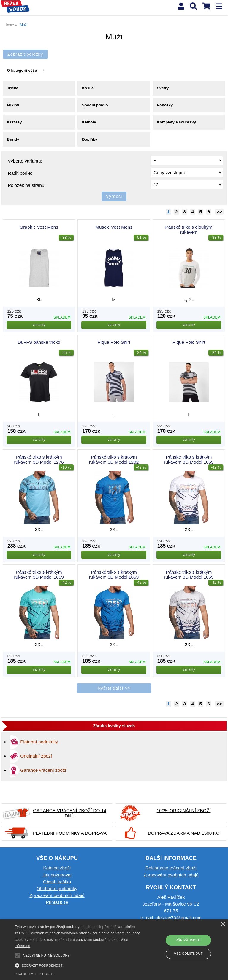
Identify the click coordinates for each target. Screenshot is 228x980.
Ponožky (165, 105)
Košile (88, 88)
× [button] (223, 925)
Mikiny (13, 105)
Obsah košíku (57, 882)
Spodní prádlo (95, 105)
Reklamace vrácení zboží (171, 868)
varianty (39, 325)
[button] (79, 965)
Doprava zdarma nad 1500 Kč (184, 833)
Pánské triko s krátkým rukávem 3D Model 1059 (189, 459)
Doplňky (90, 139)
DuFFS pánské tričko (39, 342)
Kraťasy (15, 122)
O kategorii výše (22, 70)
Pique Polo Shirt (114, 342)
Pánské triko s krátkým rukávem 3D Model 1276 (39, 459)
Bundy (13, 139)
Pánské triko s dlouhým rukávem (189, 230)
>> (219, 212)
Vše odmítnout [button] (188, 954)
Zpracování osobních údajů (57, 895)
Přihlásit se (57, 902)
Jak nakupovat (57, 875)
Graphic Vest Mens (39, 227)
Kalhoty (89, 122)
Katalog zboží (57, 868)
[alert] (114, 950)
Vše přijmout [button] (188, 940)
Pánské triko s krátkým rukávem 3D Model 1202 (114, 459)
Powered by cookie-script (35, 974)
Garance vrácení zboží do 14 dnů (70, 813)
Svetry (163, 88)
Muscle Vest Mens (114, 227)
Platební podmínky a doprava (70, 833)
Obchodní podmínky (57, 888)
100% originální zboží (184, 810)
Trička (13, 88)
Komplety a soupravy (177, 122)
